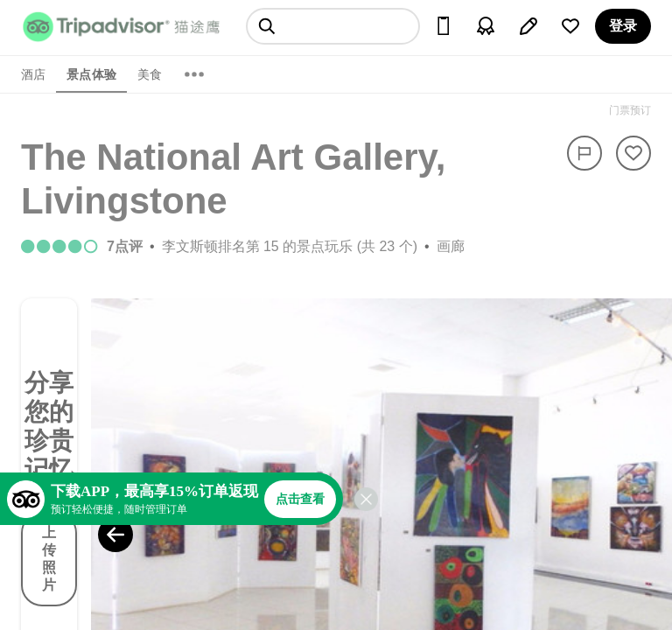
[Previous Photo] (115, 535)
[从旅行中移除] (633, 153)
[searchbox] (333, 26)
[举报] (584, 153)
